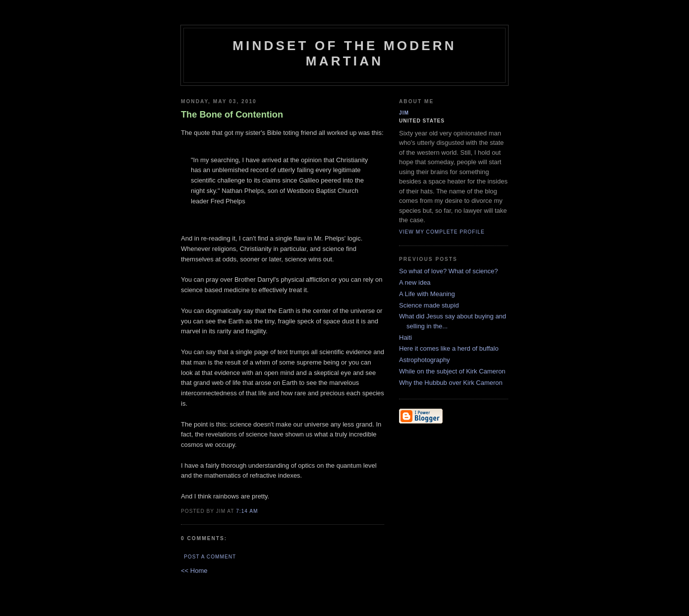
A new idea (415, 282)
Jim (404, 113)
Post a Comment (210, 557)
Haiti (405, 338)
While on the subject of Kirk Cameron (452, 371)
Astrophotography (425, 360)
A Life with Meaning (427, 294)
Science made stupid (429, 305)
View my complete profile (442, 232)
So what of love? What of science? (448, 271)
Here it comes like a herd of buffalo (449, 348)
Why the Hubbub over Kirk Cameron (451, 383)
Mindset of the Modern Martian (344, 53)
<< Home (194, 571)
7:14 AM (247, 511)
